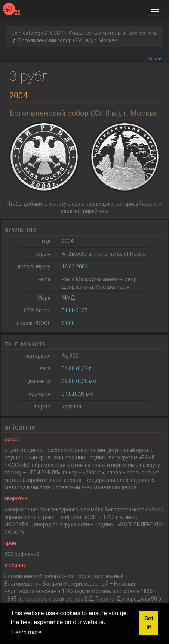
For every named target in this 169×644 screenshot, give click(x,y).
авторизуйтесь (134, 204)
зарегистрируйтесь (85, 211)
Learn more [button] (27, 632)
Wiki (155, 59)
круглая (71, 407)
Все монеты (143, 33)
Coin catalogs (27, 33)
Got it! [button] (149, 623)
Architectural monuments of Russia (104, 254)
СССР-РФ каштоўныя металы (86, 33)
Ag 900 (70, 356)
